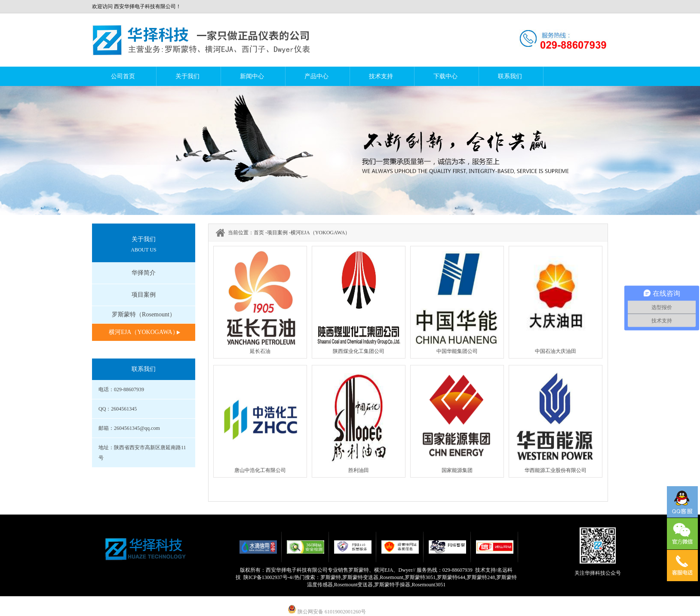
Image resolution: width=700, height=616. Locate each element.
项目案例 (144, 295)
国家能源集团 (457, 470)
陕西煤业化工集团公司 (359, 351)
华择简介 (144, 273)
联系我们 (510, 76)
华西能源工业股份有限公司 (556, 470)
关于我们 (187, 76)
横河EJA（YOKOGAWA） (143, 332)
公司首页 (123, 76)
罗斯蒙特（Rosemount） (144, 314)
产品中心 (316, 76)
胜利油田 (359, 470)
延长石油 (260, 351)
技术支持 (381, 76)
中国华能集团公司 (457, 351)
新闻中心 (252, 76)
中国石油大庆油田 (556, 351)
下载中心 (445, 76)
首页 (259, 233)
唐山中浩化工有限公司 (260, 470)
